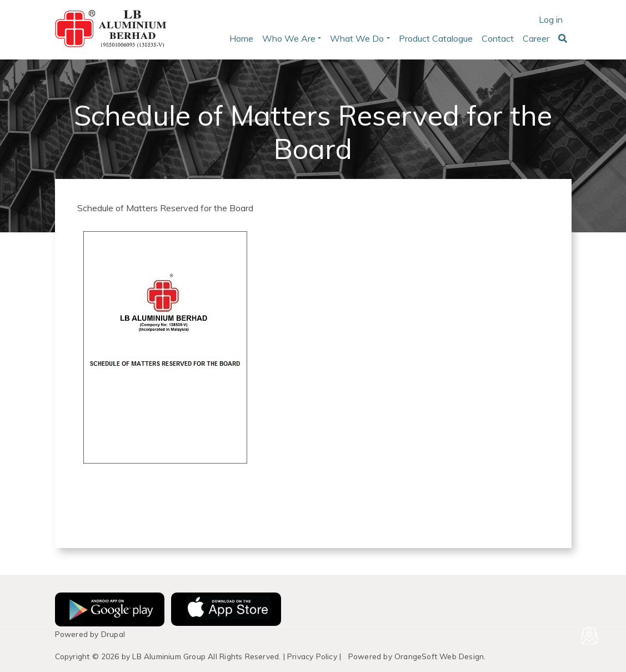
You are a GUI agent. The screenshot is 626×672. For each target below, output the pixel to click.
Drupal (113, 634)
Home (241, 38)
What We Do (357, 38)
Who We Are (289, 38)
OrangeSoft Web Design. (440, 656)
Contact (498, 38)
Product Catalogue (436, 38)
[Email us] (589, 635)
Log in (551, 19)
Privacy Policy (312, 656)
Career (536, 38)
